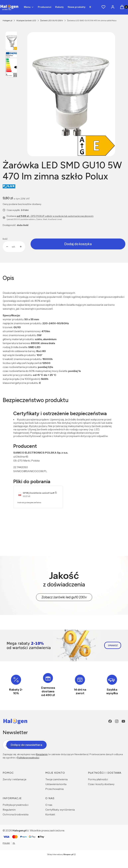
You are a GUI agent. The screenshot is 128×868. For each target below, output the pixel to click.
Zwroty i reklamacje (15, 779)
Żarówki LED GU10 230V (52, 20)
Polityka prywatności (16, 805)
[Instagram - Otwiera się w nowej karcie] (117, 721)
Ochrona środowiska (16, 814)
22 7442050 (21, 467)
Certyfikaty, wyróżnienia (60, 810)
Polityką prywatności (28, 758)
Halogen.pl (7, 20)
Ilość (5, 239)
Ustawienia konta (56, 784)
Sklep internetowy (60, 854)
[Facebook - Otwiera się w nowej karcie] (110, 721)
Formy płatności (98, 779)
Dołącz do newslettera (26, 745)
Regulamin (42, 754)
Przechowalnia (54, 789)
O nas (49, 805)
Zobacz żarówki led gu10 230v (64, 597)
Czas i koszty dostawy (101, 784)
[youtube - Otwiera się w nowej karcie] (123, 721)
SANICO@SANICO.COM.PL (30, 471)
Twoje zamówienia (56, 779)
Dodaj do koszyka (78, 244)
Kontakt (50, 814)
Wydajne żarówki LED (26, 20)
